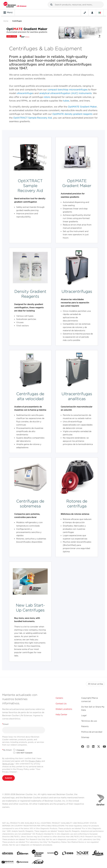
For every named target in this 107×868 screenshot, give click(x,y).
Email (5, 724)
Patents (85, 726)
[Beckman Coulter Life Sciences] (38, 854)
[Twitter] (99, 747)
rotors (47, 97)
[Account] (92, 13)
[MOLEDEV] (8, 863)
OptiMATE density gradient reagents (72, 114)
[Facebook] (83, 747)
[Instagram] (88, 747)
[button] (51, 5)
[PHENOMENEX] (23, 863)
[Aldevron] (23, 854)
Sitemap (85, 737)
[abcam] (8, 854)
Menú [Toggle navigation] (8, 13)
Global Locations (64, 709)
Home (6, 21)
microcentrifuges (78, 90)
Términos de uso (89, 721)
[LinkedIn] (93, 747)
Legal (84, 715)
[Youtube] (104, 747)
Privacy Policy (35, 761)
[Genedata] (53, 854)
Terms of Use (8, 764)
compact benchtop (58, 90)
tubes (66, 101)
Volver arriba (95, 684)
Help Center (61, 714)
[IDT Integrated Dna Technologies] (83, 854)
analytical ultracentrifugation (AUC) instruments (65, 93)
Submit (8, 778)
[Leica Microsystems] (98, 854)
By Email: (7, 750)
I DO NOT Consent (24, 753)
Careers (59, 698)
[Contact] (85, 13)
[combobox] (76, 5)
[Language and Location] (100, 13)
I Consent (20, 750)
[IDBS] (68, 854)
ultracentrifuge (25, 93)
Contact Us (61, 704)
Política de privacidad (92, 732)
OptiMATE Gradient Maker (82, 107)
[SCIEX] (38, 863)
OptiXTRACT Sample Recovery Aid (33, 118)
